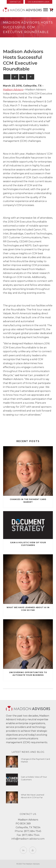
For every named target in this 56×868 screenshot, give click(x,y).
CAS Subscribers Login (39, 2)
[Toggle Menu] (46, 10)
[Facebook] (15, 77)
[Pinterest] (31, 77)
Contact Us (15, 2)
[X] (7, 77)
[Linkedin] (23, 77)
